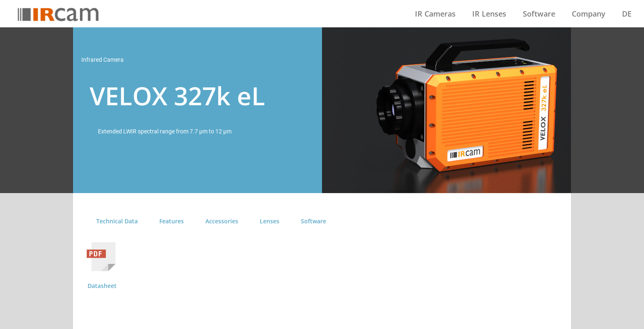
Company (589, 14)
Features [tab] (172, 221)
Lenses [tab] (270, 221)
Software (539, 14)
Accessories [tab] (222, 221)
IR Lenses (489, 14)
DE (627, 14)
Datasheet (102, 286)
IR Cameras (435, 14)
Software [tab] (313, 221)
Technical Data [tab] (117, 221)
